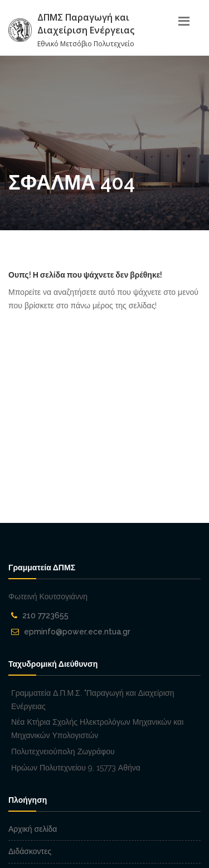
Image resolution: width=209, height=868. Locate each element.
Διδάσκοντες (30, 851)
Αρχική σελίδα (33, 829)
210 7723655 (45, 615)
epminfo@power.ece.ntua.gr (77, 632)
